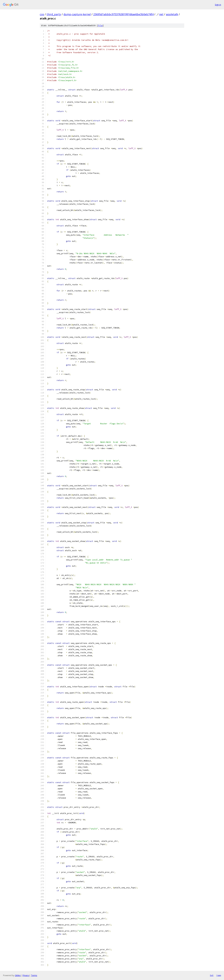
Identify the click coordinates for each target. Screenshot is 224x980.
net (161, 14)
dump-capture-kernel (77, 14)
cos (42, 14)
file (100, 26)
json (219, 975)
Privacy (26, 975)
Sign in (218, 5)
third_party (54, 14)
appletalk (172, 14)
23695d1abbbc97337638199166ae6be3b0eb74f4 (123, 14)
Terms (34, 975)
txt (212, 975)
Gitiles (18, 975)
